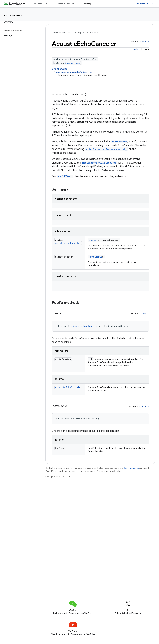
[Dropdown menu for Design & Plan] (75, 4)
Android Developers (61, 32)
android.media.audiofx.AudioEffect (74, 72)
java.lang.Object (60, 69)
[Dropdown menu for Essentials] (48, 4)
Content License (132, 468)
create (92, 240)
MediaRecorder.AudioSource (99, 163)
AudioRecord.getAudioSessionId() (106, 149)
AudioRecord (119, 142)
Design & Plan (63, 4)
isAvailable (95, 257)
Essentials (38, 4)
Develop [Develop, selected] (87, 4)
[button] (20, 35)
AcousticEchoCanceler (68, 243)
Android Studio (145, 4)
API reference (13, 15)
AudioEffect (73, 63)
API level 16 (144, 42)
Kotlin (136, 49)
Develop (78, 32)
